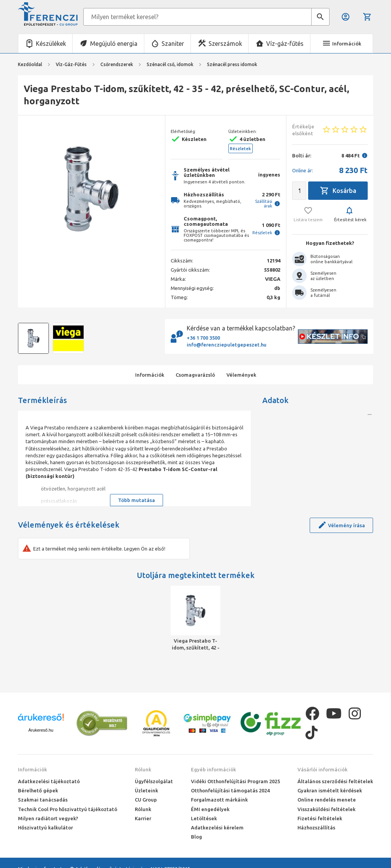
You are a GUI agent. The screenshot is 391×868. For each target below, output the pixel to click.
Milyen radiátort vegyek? (48, 818)
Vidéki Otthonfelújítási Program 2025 (235, 781)
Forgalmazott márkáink (219, 800)
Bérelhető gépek (38, 790)
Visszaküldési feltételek (326, 809)
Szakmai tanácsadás (43, 800)
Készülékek (51, 44)
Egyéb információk (213, 769)
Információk (32, 769)
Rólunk (143, 769)
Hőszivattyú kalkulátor (45, 828)
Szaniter (173, 44)
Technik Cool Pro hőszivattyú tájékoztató (68, 809)
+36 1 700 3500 (203, 338)
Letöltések (204, 818)
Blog (196, 837)
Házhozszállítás (316, 828)
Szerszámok (225, 44)
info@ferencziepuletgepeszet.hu (227, 345)
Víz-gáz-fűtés (285, 44)
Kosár (367, 17)
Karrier (143, 818)
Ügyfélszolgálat (154, 781)
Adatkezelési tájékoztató (49, 781)
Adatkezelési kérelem (217, 828)
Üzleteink (146, 790)
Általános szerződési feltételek (335, 781)
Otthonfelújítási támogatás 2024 (230, 790)
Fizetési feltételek (320, 818)
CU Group (146, 800)
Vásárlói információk (322, 769)
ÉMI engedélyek (210, 809)
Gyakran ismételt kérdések (330, 790)
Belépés (346, 17)
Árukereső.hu (41, 730)
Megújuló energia (114, 44)
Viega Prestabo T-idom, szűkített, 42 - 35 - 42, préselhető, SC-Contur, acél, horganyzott (196, 645)
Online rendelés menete (327, 800)
